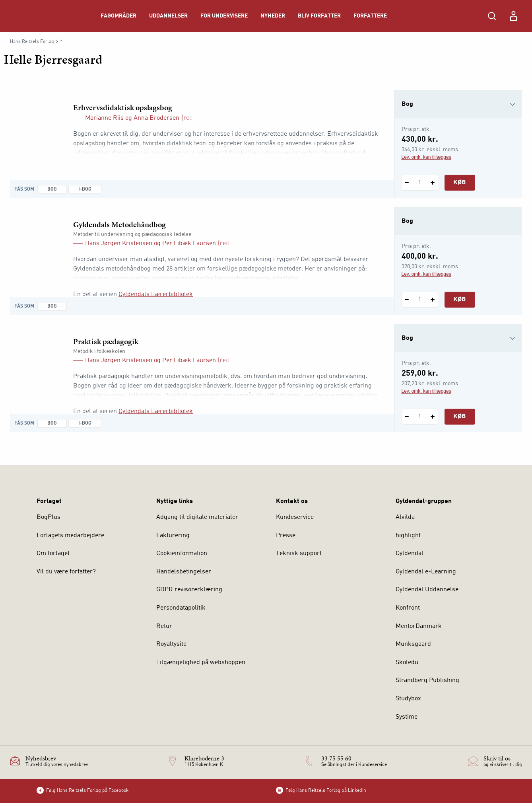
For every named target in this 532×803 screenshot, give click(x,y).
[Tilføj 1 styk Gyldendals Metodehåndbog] (433, 300)
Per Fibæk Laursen (189, 244)
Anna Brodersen (156, 118)
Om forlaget (53, 554)
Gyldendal (410, 554)
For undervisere (224, 16)
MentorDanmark (419, 626)
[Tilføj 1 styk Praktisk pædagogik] (433, 417)
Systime (407, 717)
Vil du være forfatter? (66, 572)
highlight (408, 536)
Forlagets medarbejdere (70, 536)
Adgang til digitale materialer (197, 517)
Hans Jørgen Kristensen (119, 244)
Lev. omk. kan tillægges (426, 157)
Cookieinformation (182, 554)
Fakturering (173, 536)
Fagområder (118, 16)
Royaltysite (171, 644)
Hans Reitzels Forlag (32, 42)
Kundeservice (295, 517)
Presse (286, 536)
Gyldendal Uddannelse (427, 590)
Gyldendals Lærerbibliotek (156, 294)
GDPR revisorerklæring (189, 590)
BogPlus (49, 517)
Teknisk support (299, 554)
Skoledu (407, 663)
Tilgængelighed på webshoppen (201, 663)
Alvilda (405, 517)
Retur (164, 626)
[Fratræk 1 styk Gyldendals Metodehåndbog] (407, 300)
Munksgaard (413, 644)
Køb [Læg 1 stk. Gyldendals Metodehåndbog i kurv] (460, 300)
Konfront (408, 608)
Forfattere (370, 16)
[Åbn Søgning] (492, 16)
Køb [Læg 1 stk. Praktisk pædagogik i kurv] (460, 417)
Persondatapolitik (181, 608)
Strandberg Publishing (427, 680)
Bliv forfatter (319, 16)
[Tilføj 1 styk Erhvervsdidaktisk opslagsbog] (433, 183)
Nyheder (273, 16)
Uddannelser (168, 16)
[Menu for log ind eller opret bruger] (513, 16)
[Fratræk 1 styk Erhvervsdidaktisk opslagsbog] (407, 183)
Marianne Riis (104, 118)
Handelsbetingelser (184, 572)
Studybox (408, 699)
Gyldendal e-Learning (426, 572)
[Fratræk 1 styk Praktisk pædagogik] (407, 417)
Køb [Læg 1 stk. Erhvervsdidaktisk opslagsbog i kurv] (460, 183)
